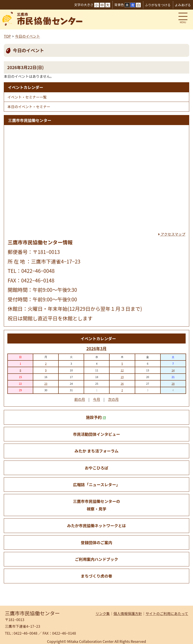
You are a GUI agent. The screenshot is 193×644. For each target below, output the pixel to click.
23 (46, 384)
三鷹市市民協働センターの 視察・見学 (96, 505)
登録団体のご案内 (96, 542)
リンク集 (103, 613)
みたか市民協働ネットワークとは (97, 526)
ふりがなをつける (158, 5)
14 (173, 370)
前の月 (80, 399)
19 (122, 377)
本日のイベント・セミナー (29, 107)
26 (122, 384)
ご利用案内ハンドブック (97, 559)
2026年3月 (96, 348)
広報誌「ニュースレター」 (96, 485)
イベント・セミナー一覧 (27, 97)
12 (122, 370)
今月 (96, 399)
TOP (7, 36)
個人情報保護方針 (128, 613)
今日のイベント (27, 36)
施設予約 (96, 417)
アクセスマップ (172, 234)
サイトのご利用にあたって (167, 613)
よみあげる (183, 5)
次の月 (113, 399)
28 (173, 384)
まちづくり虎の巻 (96, 576)
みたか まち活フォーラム (96, 451)
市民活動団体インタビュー (96, 434)
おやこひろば (97, 468)
